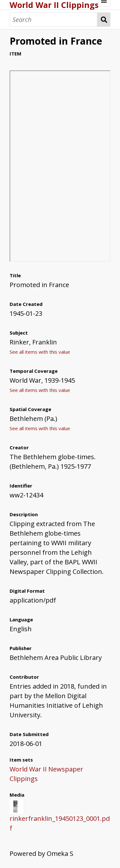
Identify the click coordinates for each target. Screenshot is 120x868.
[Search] (53, 20)
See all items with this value (40, 352)
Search (104, 20)
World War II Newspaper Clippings (46, 774)
